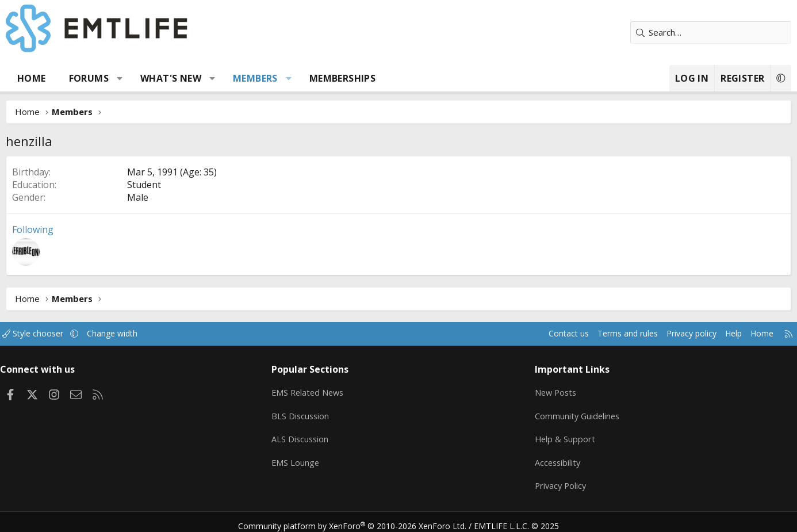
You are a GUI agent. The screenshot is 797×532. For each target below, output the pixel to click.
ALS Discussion (313, 435)
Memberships (370, 78)
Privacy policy (649, 334)
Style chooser (72, 334)
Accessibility (547, 458)
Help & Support (554, 435)
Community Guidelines (567, 413)
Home (59, 78)
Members (283, 78)
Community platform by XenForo (360, 518)
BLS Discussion (314, 413)
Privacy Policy (550, 480)
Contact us (518, 334)
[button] (147, 78)
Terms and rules (580, 334)
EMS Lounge (309, 458)
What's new (198, 78)
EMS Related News (322, 391)
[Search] (683, 32)
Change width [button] (155, 334)
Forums (116, 78)
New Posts (545, 391)
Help (694, 334)
